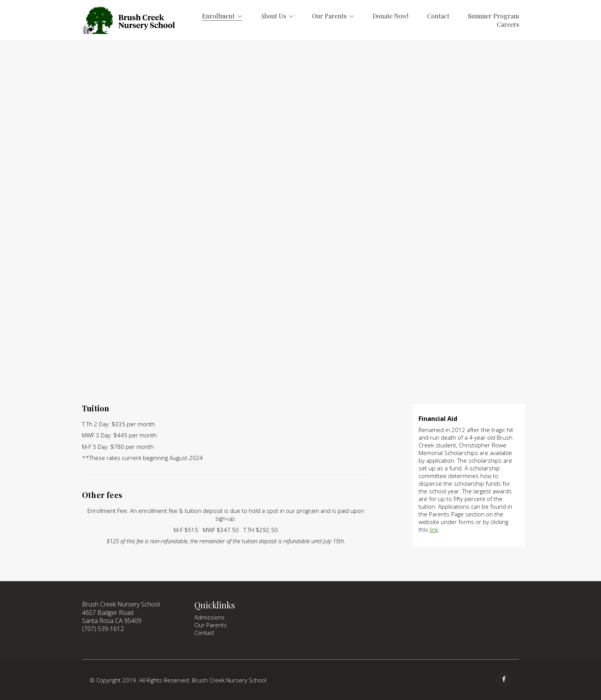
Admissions (209, 617)
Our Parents (211, 625)
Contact (204, 633)
